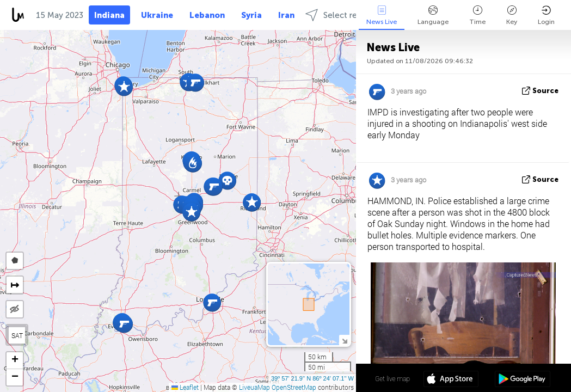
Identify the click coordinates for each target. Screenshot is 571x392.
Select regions (341, 15)
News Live (382, 16)
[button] (212, 302)
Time (477, 16)
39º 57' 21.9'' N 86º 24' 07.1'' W (312, 378)
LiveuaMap (254, 387)
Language (433, 16)
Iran (286, 15)
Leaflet (185, 387)
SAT (17, 335)
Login (546, 16)
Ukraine (157, 15)
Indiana (109, 15)
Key (512, 16)
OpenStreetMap (294, 387)
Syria (251, 15)
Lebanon (207, 15)
